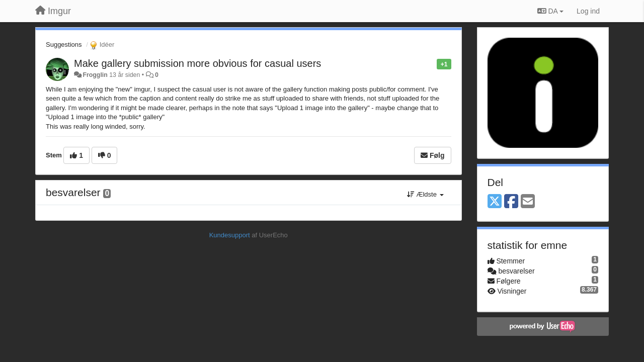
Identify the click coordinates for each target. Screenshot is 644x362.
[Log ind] (588, 11)
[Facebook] (511, 202)
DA (550, 11)
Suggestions (64, 44)
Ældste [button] (425, 194)
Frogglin (95, 75)
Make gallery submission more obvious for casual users (197, 63)
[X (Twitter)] (495, 202)
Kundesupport (230, 235)
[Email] (528, 202)
